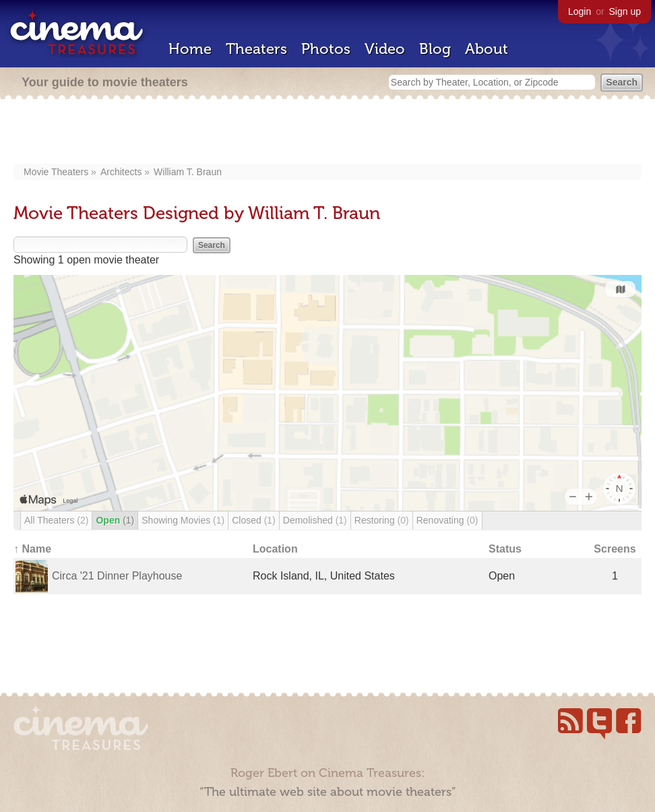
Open (115, 520)
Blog (435, 49)
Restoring (382, 520)
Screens (615, 549)
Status (505, 549)
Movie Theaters (56, 172)
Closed (254, 520)
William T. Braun (188, 172)
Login (580, 11)
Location (275, 549)
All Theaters (56, 520)
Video (385, 49)
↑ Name (32, 549)
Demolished (315, 520)
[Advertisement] (327, 133)
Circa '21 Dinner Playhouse (117, 576)
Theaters (256, 49)
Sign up (625, 11)
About (487, 49)
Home (190, 49)
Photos (326, 49)
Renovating (447, 520)
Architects (121, 172)
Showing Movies (183, 520)
